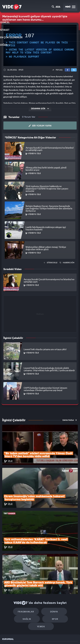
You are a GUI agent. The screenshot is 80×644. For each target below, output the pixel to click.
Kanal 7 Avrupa (28, 637)
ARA (56, 7)
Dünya (40, 573)
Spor (28, 582)
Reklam (6, 607)
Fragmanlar (15, 573)
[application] (40, 45)
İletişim (6, 614)
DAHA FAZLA (70, 420)
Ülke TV (38, 637)
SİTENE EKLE (51, 263)
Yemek (54, 582)
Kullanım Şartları (10, 600)
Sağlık (65, 573)
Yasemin (71, 637)
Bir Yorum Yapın (40, 126)
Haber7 (53, 637)
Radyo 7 (17, 637)
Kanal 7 (6, 637)
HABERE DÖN (67, 263)
